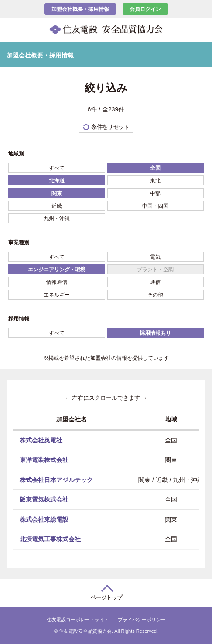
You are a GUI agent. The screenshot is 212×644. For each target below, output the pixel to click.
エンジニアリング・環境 (57, 270)
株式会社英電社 (41, 440)
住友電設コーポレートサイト (78, 620)
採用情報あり (155, 333)
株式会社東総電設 (44, 519)
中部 (155, 193)
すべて (57, 168)
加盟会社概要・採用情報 (80, 9)
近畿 (57, 206)
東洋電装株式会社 (44, 460)
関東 (57, 193)
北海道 (57, 181)
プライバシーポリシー (142, 620)
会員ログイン (145, 9)
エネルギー (57, 295)
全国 (155, 168)
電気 (155, 257)
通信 (155, 282)
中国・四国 (155, 206)
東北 (155, 181)
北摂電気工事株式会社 (50, 539)
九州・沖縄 (57, 219)
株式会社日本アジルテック (56, 479)
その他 (155, 295)
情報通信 (57, 282)
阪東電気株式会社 (44, 499)
